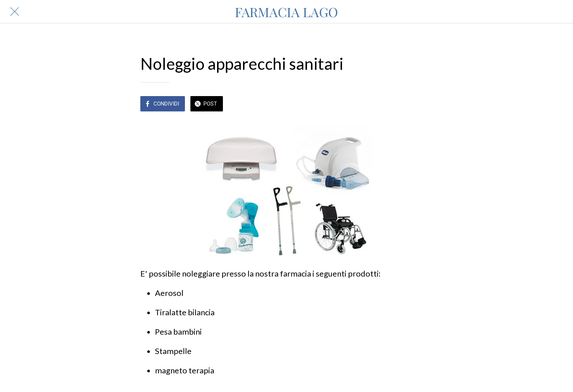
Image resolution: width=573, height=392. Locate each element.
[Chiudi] (15, 12)
